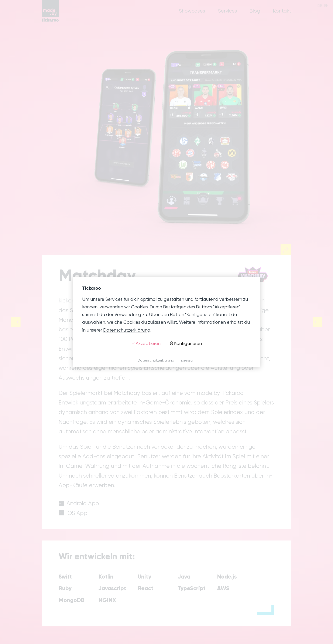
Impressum (187, 360)
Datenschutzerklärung (127, 330)
